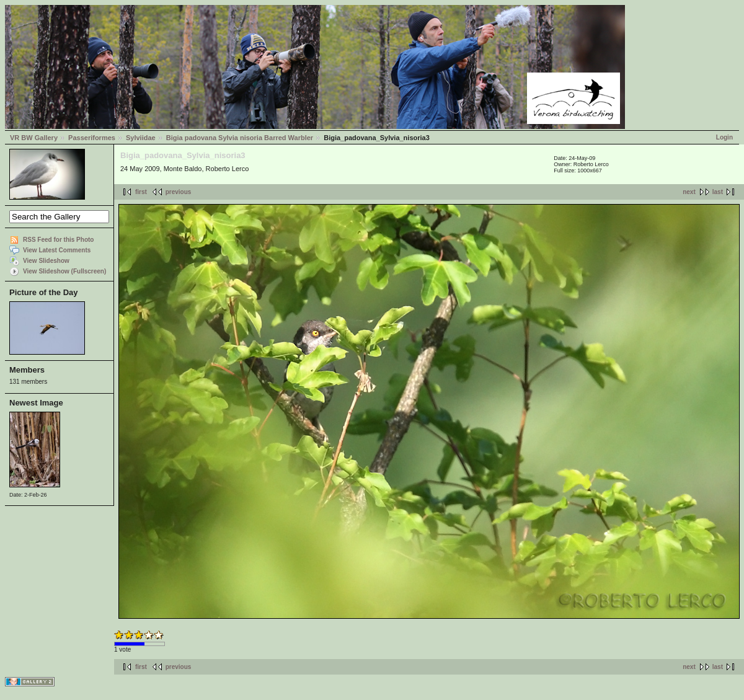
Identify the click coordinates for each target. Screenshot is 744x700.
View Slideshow (46, 261)
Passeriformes (92, 138)
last (718, 192)
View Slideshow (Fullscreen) (64, 271)
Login (724, 137)
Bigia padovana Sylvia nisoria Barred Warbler (240, 138)
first (141, 192)
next (689, 192)
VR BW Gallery (34, 138)
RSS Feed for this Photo (58, 240)
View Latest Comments (57, 250)
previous (179, 192)
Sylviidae (141, 138)
